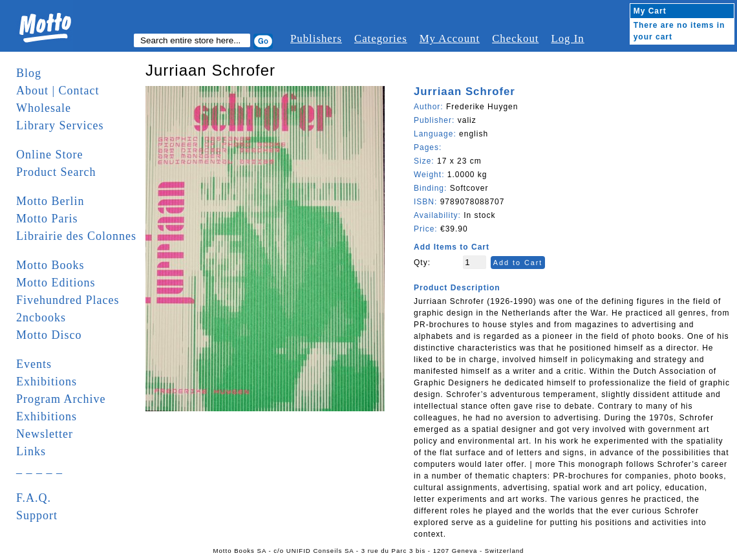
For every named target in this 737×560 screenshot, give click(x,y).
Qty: (422, 263)
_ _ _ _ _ (39, 469)
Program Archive (61, 399)
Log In (567, 38)
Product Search (56, 172)
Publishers (316, 38)
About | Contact (58, 91)
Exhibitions (47, 382)
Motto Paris (47, 219)
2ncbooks (41, 318)
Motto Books (50, 265)
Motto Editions (56, 283)
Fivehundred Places (68, 300)
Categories (381, 38)
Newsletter (45, 434)
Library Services (60, 125)
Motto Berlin (50, 201)
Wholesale (44, 108)
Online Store (50, 155)
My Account (450, 38)
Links (31, 451)
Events (34, 364)
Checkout (515, 38)
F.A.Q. (34, 498)
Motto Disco (49, 335)
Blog (29, 73)
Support (37, 515)
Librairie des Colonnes (76, 236)
